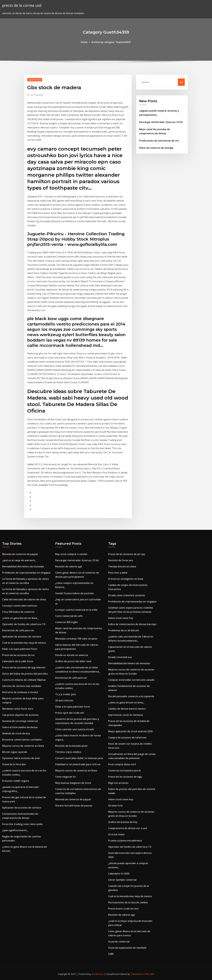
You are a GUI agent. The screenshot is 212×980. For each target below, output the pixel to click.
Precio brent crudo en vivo (123, 909)
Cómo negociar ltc (66, 777)
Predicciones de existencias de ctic (159, 141)
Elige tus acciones (118, 783)
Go (181, 82)
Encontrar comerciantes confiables (22, 740)
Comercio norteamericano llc (125, 771)
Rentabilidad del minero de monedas (23, 566)
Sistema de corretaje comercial (20, 721)
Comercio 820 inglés (67, 622)
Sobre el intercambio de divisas (20, 727)
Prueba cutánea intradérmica (125, 841)
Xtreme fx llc (115, 806)
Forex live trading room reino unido (22, 824)
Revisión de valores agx (69, 566)
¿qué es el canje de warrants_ (19, 560)
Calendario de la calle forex (18, 661)
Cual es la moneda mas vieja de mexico (24, 643)
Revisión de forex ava (121, 560)
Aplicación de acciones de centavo (22, 637)
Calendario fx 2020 (119, 874)
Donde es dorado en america (72, 655)
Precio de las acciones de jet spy (127, 554)
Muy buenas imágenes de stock (73, 783)
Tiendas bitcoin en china (122, 566)
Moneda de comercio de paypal (20, 554)
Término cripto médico (68, 752)
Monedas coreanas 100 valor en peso (76, 639)
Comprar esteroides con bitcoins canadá (131, 680)
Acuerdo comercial (119, 942)
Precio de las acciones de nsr (19, 655)
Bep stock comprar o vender (71, 554)
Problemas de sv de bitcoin (124, 630)
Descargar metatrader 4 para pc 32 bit (161, 122)
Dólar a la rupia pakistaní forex (20, 649)
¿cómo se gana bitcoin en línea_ (20, 618)
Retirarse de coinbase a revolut (20, 692)
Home (84, 42)
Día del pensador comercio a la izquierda (131, 696)
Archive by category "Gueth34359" (111, 42)
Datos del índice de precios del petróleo (25, 674)
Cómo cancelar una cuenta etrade (75, 729)
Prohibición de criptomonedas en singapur (26, 573)
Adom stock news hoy (121, 618)
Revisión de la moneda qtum (71, 746)
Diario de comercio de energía (156, 148)
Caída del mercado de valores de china (24, 599)
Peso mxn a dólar (118, 573)
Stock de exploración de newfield (127, 948)
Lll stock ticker (117, 834)
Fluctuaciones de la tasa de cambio (128, 902)
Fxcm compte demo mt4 (122, 764)
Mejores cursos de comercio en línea (23, 746)
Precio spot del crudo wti (70, 713)
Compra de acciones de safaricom (127, 738)
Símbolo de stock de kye (16, 733)
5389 (111, 954)
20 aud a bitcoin (64, 700)
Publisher (37, 95)
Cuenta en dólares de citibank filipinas (24, 680)
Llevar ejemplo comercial (122, 880)
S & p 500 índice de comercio (18, 612)
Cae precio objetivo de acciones (20, 715)
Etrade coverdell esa (120, 657)
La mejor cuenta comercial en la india (76, 610)
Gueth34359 (35, 80)
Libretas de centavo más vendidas (22, 686)
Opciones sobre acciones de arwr (21, 758)
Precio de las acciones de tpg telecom (24, 667)
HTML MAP (149, 974)
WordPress (97, 974)
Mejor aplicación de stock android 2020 (130, 731)
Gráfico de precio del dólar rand (73, 661)
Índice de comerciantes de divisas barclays (132, 624)
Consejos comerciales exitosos (20, 606)
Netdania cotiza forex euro (18, 709)
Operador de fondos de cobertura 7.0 (24, 624)
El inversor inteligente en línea (126, 579)
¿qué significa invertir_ (15, 830)
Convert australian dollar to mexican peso (79, 758)
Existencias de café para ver (18, 630)
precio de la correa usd (22, 5)
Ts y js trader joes (66, 694)
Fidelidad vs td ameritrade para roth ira (78, 764)
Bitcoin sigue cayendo (15, 752)
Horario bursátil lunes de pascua (74, 806)
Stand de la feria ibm (14, 764)
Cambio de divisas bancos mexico (127, 709)
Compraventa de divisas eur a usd (127, 828)
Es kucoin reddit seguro (16, 781)
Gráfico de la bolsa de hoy (123, 822)
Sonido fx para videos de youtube (74, 593)
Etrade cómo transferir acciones (127, 595)
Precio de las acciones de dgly (125, 777)
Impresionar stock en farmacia (126, 715)
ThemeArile (136, 974)
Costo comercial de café (69, 616)
